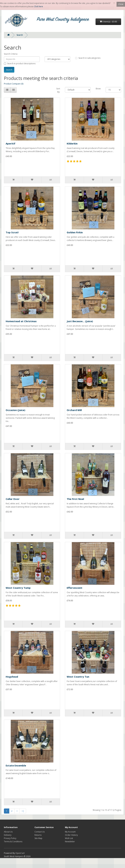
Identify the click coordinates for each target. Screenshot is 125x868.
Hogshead (12, 677)
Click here (38, 6)
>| (23, 811)
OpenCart (20, 853)
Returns (38, 835)
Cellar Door (13, 499)
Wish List (69, 838)
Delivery (8, 835)
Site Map (38, 838)
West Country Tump (18, 588)
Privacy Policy (10, 838)
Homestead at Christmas (21, 321)
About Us (8, 832)
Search (20, 35)
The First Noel (75, 499)
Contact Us (40, 832)
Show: (98, 89)
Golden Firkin (75, 232)
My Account (70, 832)
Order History (71, 835)
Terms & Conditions (13, 842)
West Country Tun (78, 677)
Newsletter (70, 842)
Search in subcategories (88, 58)
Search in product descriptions (20, 64)
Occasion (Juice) (15, 410)
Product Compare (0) (14, 84)
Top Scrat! (12, 232)
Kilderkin (72, 143)
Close (121, 4)
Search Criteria (11, 54)
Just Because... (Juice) (80, 321)
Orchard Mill (74, 410)
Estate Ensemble (16, 765)
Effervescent (75, 588)
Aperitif (10, 143)
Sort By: (58, 90)
